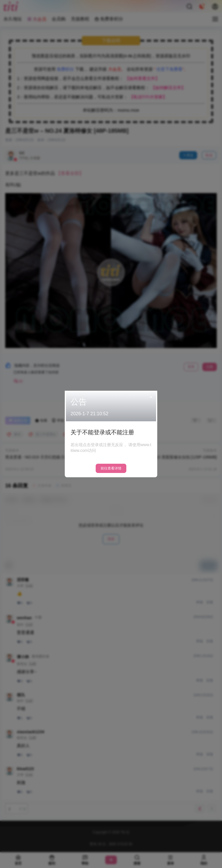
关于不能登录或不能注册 (102, 432)
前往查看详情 (111, 468)
